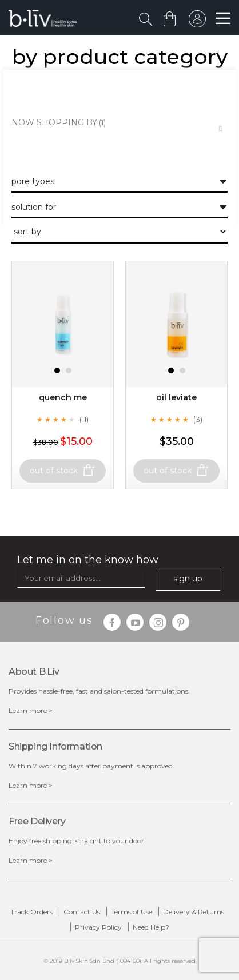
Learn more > (31, 710)
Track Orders (31, 912)
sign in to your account (197, 22)
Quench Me (63, 397)
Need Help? (151, 927)
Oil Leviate (176, 397)
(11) (84, 419)
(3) (198, 419)
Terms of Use (132, 912)
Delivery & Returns (194, 912)
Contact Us (82, 912)
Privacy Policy (98, 927)
